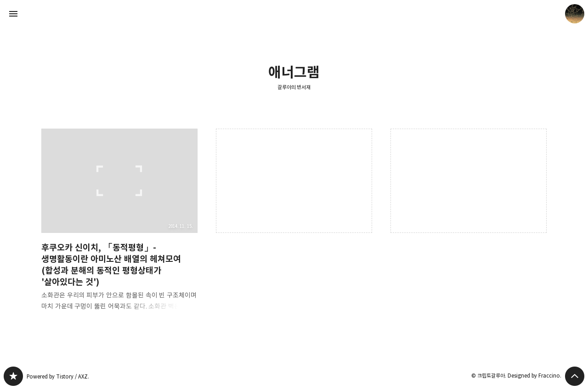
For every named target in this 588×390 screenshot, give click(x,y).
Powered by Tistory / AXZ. (58, 376)
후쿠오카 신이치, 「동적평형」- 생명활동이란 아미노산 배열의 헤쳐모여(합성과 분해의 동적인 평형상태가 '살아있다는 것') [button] (119, 227)
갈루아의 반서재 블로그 (13, 376)
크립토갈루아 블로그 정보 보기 (575, 14)
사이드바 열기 (13, 14)
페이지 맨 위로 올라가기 (575, 376)
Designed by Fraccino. (534, 376)
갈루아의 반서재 (294, 87)
